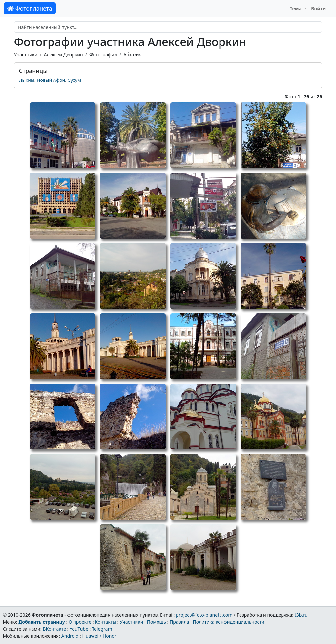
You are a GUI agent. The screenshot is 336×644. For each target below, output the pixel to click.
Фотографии (103, 54)
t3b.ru (301, 615)
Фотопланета (30, 8)
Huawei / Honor (99, 636)
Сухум (74, 80)
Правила (179, 622)
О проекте (80, 622)
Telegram (102, 629)
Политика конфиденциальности (229, 622)
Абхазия (133, 54)
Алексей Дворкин (63, 54)
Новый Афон (51, 80)
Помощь (157, 622)
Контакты (105, 622)
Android (70, 636)
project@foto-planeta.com (204, 615)
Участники (26, 54)
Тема (296, 8)
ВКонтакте (54, 629)
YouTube (79, 629)
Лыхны (27, 80)
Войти (318, 8)
